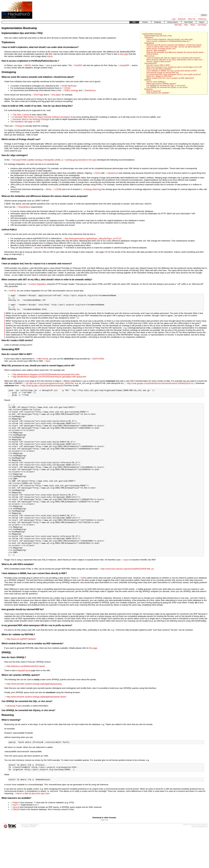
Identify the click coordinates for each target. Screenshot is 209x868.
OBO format (42, 362)
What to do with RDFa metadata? (159, 69)
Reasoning (148, 89)
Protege (18, 126)
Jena (47, 65)
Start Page (178, 25)
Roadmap (158, 22)
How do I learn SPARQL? (156, 82)
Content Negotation (37, 284)
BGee (48, 190)
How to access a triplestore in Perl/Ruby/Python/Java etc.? (169, 41)
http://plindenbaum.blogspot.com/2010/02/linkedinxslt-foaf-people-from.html (45, 378)
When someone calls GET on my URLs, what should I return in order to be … (175, 60)
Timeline (145, 22)
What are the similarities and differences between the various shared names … (176, 52)
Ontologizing (149, 43)
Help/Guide (182, 19)
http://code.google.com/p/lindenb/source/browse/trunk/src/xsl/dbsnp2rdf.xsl (159, 387)
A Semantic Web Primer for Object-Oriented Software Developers (40, 117)
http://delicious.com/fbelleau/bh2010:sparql (24, 701)
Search (202, 22)
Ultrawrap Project (13, 741)
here (47, 365)
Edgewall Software (30, 864)
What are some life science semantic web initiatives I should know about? (174, 45)
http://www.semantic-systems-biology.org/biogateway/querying (33, 719)
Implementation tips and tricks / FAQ (158, 36)
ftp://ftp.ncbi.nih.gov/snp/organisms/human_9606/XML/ (49, 387)
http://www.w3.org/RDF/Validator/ (20, 674)
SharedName (23, 207)
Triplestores (149, 37)
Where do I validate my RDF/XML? (160, 76)
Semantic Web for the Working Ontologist (30, 119)
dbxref (37, 248)
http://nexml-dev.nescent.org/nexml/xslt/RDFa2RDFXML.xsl (126, 604)
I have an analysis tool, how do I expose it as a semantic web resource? (173, 58)
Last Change (202, 25)
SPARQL (148, 80)
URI (106, 252)
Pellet (14, 840)
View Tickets (188, 22)
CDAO (66, 88)
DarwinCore (89, 90)
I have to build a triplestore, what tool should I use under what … (171, 39)
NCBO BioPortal (68, 86)
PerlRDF (77, 65)
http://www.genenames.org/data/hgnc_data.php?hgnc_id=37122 (92, 239)
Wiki (134, 22)
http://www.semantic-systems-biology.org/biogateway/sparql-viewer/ (35, 732)
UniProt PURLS (152, 54)
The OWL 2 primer (20, 115)
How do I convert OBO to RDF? (158, 65)
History (193, 25)
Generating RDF (150, 63)
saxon (125, 595)
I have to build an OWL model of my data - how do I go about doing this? (174, 47)
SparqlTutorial (24, 706)
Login (174, 19)
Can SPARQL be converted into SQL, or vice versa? (166, 85)
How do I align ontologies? (156, 50)
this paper (55, 95)
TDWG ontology (70, 90)
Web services (149, 56)
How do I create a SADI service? (159, 61)
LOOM (57, 190)
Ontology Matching (91, 190)
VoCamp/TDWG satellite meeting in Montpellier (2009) (35, 160)
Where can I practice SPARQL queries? (161, 84)
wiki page (124, 54)
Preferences (202, 19)
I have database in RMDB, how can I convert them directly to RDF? (172, 71)
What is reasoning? (154, 91)
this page (93, 683)
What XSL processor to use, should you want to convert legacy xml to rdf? (174, 67)
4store (50, 56)
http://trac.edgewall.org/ (199, 864)
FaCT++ (15, 842)
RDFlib (27, 65)
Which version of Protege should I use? (161, 49)
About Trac (192, 19)
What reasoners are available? (158, 93)
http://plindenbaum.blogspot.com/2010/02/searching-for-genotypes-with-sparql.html (48, 380)
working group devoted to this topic (80, 160)
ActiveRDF (123, 65)
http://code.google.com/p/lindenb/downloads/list (42, 389)
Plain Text (105, 858)
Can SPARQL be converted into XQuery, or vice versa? (167, 87)
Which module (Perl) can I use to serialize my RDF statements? (170, 78)
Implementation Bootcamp (152, 34)
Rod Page (37, 95)
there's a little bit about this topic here (32, 831)
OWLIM (15, 847)
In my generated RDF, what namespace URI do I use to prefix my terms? (174, 74)
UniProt (11, 291)
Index (186, 25)
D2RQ (83, 613)
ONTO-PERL (97, 362)
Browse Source (173, 22)
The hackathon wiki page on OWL (25, 122)
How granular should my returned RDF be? (163, 72)
